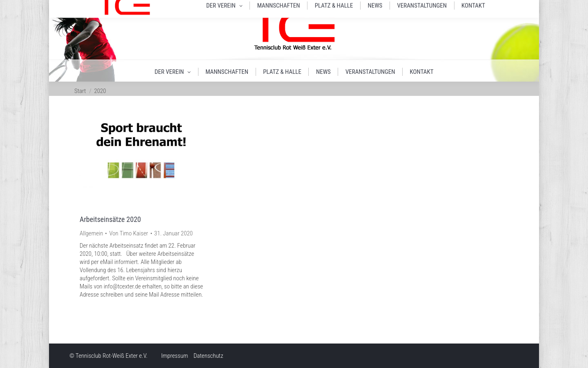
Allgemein (91, 233)
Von (128, 233)
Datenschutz (208, 356)
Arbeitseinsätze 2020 (110, 219)
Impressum (175, 356)
